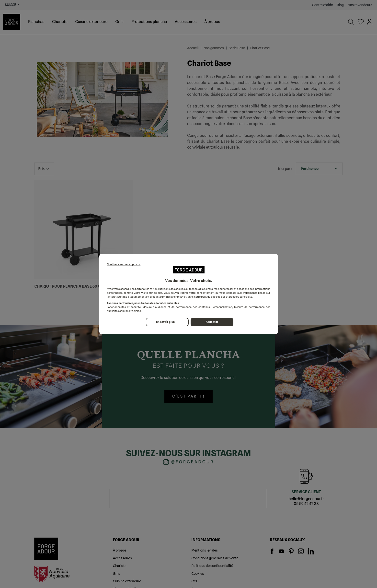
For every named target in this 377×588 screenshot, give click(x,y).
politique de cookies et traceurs (220, 297)
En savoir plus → (167, 322)
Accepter (212, 322)
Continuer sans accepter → (124, 265)
